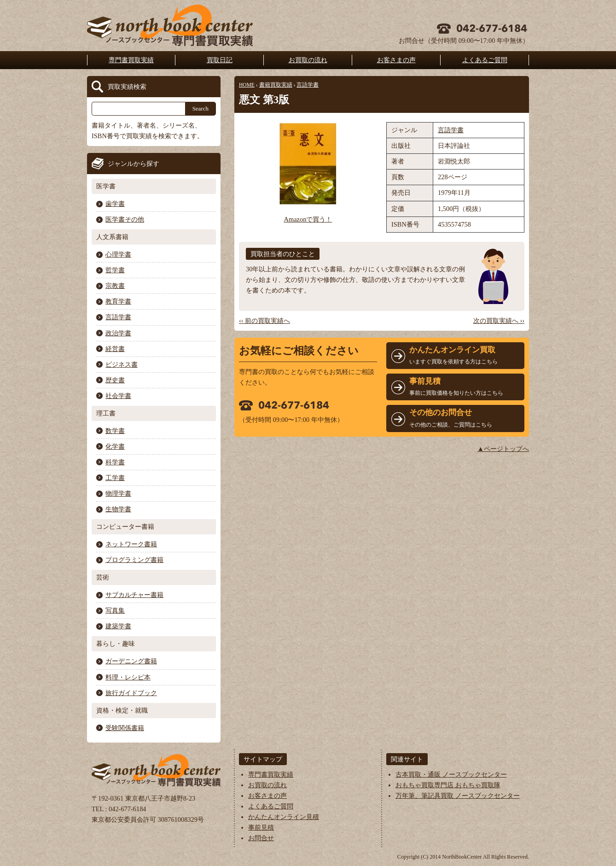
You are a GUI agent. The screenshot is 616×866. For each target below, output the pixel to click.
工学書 (115, 478)
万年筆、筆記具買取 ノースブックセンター (458, 796)
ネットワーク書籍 (131, 544)
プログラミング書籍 (134, 560)
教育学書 (118, 301)
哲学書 (115, 270)
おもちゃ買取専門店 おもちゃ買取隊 (448, 785)
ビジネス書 (122, 364)
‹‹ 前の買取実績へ (264, 321)
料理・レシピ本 (128, 677)
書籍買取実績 (276, 85)
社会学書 (118, 396)
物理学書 (118, 493)
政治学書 (118, 333)
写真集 (115, 610)
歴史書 (115, 380)
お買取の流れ (308, 60)
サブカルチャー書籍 (134, 595)
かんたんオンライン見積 (284, 817)
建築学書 (118, 626)
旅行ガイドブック (131, 693)
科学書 (115, 462)
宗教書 (115, 286)
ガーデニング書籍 (131, 661)
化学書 (115, 446)
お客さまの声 (396, 60)
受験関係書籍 (125, 728)
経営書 (115, 349)
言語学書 (308, 85)
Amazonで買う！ (308, 219)
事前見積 (261, 827)
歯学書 (115, 204)
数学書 (115, 431)
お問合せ (261, 838)
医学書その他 (125, 219)
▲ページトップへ (503, 449)
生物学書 (118, 509)
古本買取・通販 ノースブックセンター (451, 774)
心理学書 (118, 254)
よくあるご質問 (485, 60)
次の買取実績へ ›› (499, 321)
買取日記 (220, 60)
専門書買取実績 (131, 60)
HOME (247, 85)
